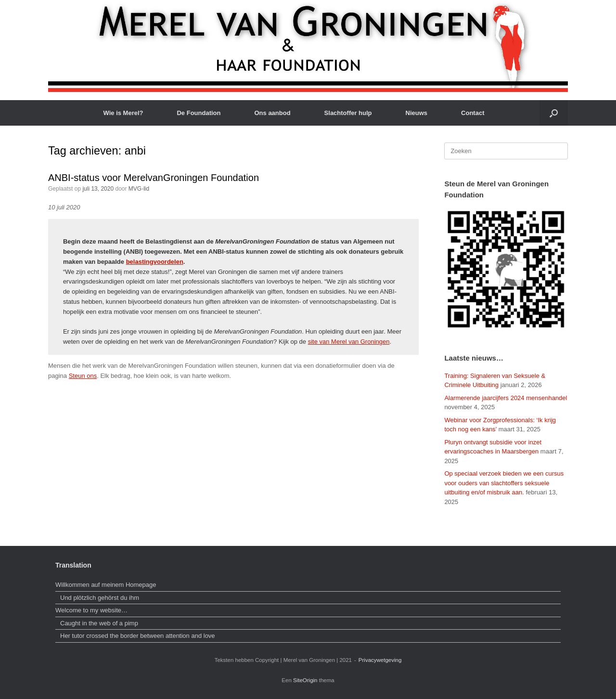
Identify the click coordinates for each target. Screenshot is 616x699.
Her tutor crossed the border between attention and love (138, 636)
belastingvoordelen (155, 262)
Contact (473, 113)
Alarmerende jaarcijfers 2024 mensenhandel (506, 398)
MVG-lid (139, 189)
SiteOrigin (305, 680)
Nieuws (417, 113)
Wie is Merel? (123, 113)
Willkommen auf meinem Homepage (106, 585)
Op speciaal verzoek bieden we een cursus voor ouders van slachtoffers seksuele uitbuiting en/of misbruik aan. (504, 483)
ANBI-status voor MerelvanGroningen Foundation (154, 178)
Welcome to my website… (92, 610)
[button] (554, 113)
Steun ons (83, 376)
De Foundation (199, 113)
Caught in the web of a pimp (99, 623)
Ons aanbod (272, 113)
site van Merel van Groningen (349, 342)
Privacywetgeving (380, 660)
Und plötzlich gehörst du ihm (100, 598)
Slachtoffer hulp (348, 113)
